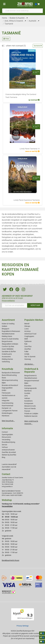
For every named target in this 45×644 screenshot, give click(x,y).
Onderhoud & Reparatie (31, 370)
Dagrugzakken (7, 388)
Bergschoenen (7, 341)
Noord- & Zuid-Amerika (10, 339)
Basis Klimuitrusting (9, 375)
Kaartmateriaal (7, 406)
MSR (26, 339)
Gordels (27, 393)
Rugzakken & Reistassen (11, 331)
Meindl (27, 324)
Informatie (7, 428)
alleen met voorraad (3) (16, 46)
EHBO (4, 390)
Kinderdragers (7, 413)
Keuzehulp (7, 369)
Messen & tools (30, 406)
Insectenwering (7, 403)
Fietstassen (6, 393)
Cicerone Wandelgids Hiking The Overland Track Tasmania (21, 96)
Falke (26, 352)
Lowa (26, 329)
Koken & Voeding (8, 324)
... (26, 18)
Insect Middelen (8, 349)
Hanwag (28, 359)
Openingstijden (7, 435)
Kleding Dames (7, 359)
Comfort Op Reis (8, 346)
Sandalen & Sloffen (9, 352)
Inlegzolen (6, 400)
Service (4, 445)
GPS (26, 396)
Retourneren (6, 437)
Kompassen (29, 403)
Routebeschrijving (8, 442)
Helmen (27, 398)
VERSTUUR (35, 305)
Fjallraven (28, 341)
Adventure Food (30, 334)
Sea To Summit (30, 357)
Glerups (27, 326)
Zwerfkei (28, 349)
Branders (28, 386)
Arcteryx (27, 331)
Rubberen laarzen (31, 416)
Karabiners (28, 401)
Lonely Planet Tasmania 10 (30, 149)
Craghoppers (29, 336)
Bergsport (6, 329)
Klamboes (6, 416)
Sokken (4, 326)
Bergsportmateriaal (32, 381)
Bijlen (4, 383)
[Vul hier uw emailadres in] (15, 305)
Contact (5, 432)
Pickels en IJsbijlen (31, 414)
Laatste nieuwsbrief (9, 464)
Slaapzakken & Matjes (10, 344)
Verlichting (6, 362)
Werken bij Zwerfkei (9, 455)
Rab (26, 344)
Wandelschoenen (8, 334)
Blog (3, 457)
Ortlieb (27, 354)
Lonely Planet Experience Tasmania (27, 200)
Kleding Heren (7, 336)
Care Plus (28, 346)
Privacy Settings (23, 626)
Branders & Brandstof (10, 385)
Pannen (27, 411)
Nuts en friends (30, 408)
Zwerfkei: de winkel (9, 452)
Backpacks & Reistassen (11, 373)
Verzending (6, 440)
